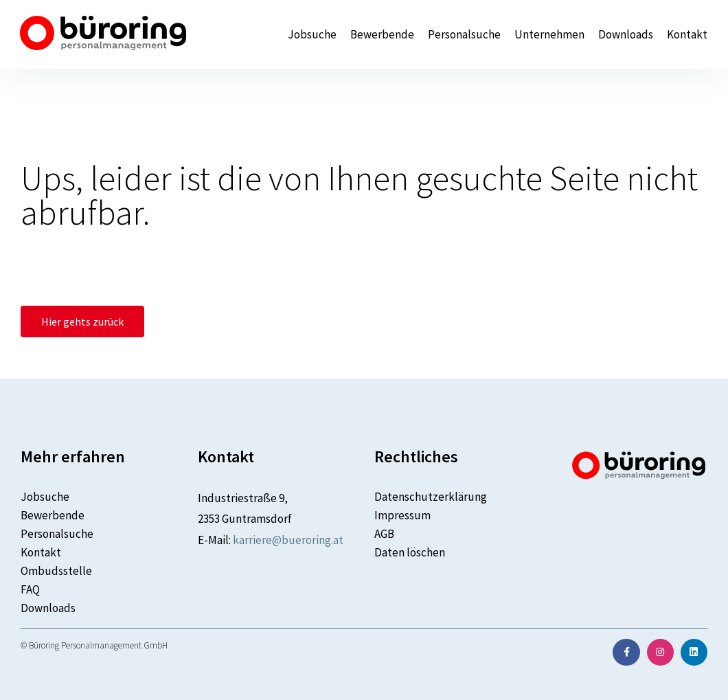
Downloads (626, 35)
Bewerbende (382, 35)
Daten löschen (410, 552)
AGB (384, 534)
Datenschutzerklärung (431, 497)
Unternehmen (549, 35)
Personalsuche (464, 35)
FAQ (30, 589)
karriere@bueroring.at (288, 540)
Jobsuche (312, 35)
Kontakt (687, 35)
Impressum (402, 515)
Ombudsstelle (56, 571)
